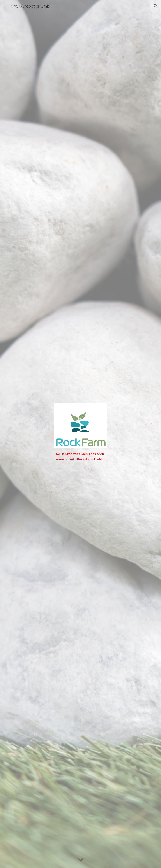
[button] (5, 6)
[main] (80, 457)
